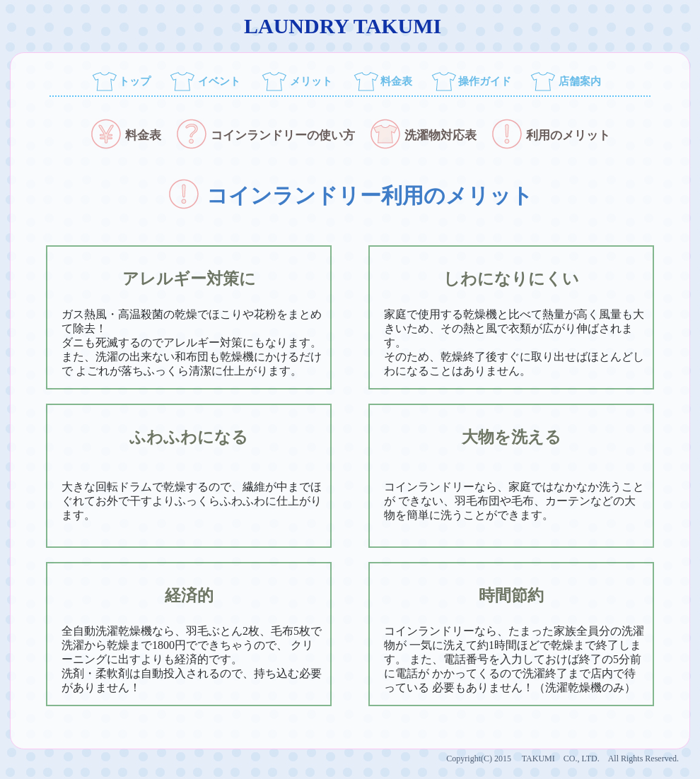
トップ (135, 81)
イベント (219, 81)
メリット (311, 81)
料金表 (396, 81)
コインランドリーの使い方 (265, 135)
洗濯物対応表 (423, 135)
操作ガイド (485, 81)
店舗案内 (580, 81)
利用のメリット (550, 135)
